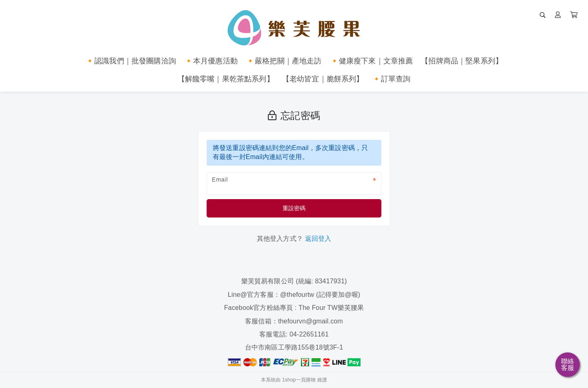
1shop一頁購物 (299, 380)
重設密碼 (294, 208)
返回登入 (318, 239)
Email (220, 179)
